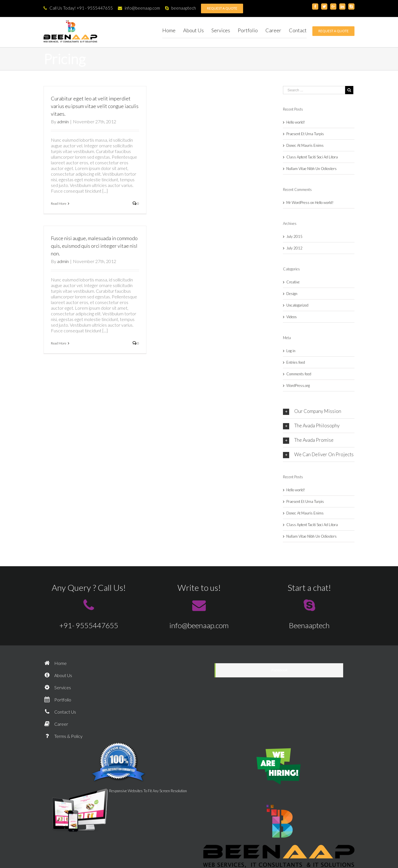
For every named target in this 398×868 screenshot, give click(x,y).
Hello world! (296, 122)
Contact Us (60, 712)
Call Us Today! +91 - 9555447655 (78, 8)
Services (57, 687)
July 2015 (294, 236)
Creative (293, 282)
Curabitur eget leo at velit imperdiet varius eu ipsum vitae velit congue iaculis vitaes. (95, 106)
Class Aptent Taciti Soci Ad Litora (312, 157)
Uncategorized (297, 305)
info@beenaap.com (139, 8)
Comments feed (299, 374)
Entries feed (296, 362)
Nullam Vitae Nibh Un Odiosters (312, 169)
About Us (58, 675)
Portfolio (57, 700)
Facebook (279, 670)
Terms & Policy (63, 736)
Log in (291, 351)
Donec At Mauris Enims (305, 145)
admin (63, 121)
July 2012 (294, 248)
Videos (292, 317)
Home (55, 663)
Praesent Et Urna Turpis (305, 134)
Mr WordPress (298, 203)
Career (56, 724)
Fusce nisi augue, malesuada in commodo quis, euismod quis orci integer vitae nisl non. (94, 246)
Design (292, 294)
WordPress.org (298, 385)
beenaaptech (180, 8)
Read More (59, 203)
